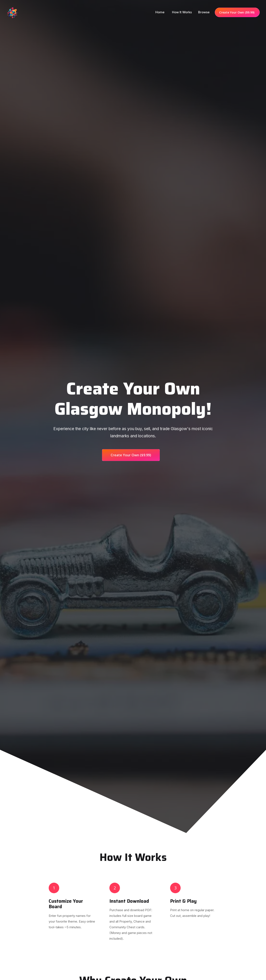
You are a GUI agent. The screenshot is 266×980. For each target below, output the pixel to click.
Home (160, 12)
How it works (182, 12)
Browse (204, 12)
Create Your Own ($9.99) (237, 12)
